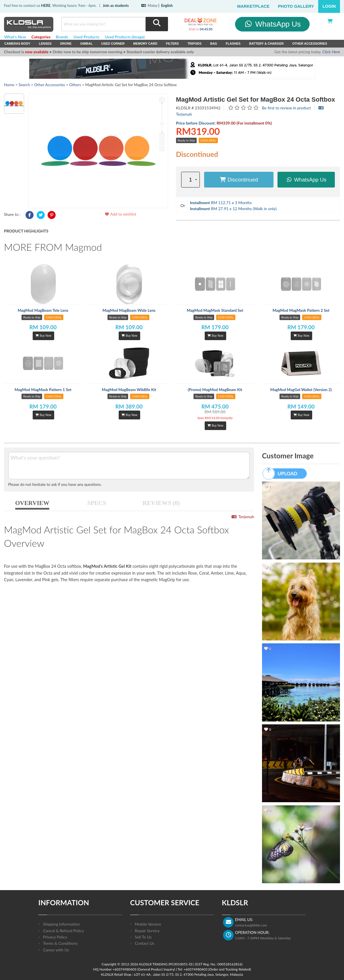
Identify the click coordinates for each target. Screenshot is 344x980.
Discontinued (239, 180)
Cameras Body (17, 44)
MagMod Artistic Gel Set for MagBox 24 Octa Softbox (256, 99)
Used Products (86, 37)
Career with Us (56, 950)
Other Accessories (310, 44)
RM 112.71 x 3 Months (221, 203)
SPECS (97, 503)
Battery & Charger (266, 44)
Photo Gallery (296, 6)
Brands (62, 37)
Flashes (233, 44)
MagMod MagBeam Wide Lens (129, 310)
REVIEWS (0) (161, 503)
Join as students (116, 5)
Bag (214, 44)
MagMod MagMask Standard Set (215, 310)
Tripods (195, 44)
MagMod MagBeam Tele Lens (43, 310)
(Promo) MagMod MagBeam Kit (215, 390)
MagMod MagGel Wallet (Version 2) (301, 390)
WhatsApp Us (272, 24)
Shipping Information (61, 924)
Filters (172, 44)
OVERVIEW (32, 503)
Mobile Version (148, 924)
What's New (15, 37)
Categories (41, 37)
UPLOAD (283, 474)
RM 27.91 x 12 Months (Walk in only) (233, 209)
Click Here (331, 52)
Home (9, 85)
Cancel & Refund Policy (63, 931)
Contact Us (144, 943)
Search (24, 85)
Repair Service (147, 931)
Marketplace (253, 6)
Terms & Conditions (60, 943)
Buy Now (43, 336)
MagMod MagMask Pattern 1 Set (43, 390)
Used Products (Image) (125, 37)
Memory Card (145, 44)
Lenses (45, 44)
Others (75, 85)
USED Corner (113, 44)
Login (329, 6)
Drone (66, 44)
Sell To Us (143, 937)
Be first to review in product (287, 108)
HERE (46, 5)
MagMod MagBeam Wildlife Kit (129, 390)
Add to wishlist (120, 214)
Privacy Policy (55, 937)
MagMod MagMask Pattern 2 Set (301, 310)
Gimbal (87, 44)
